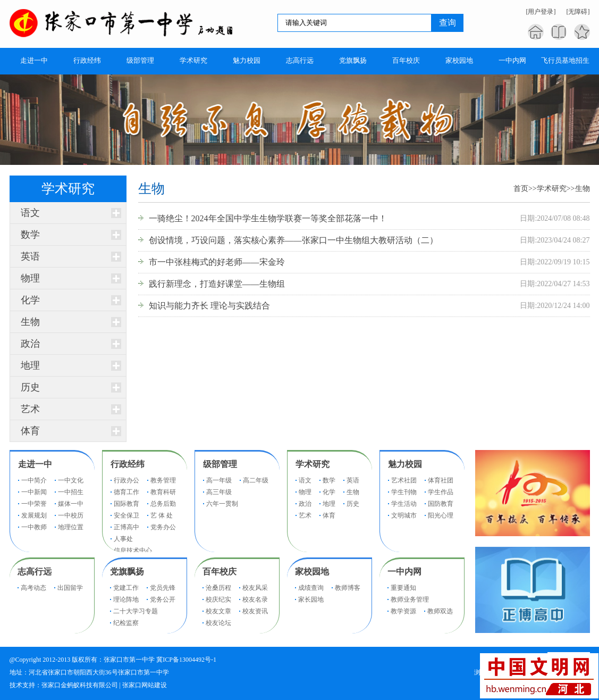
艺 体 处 (162, 515)
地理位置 (71, 527)
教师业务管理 (410, 599)
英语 (30, 256)
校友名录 (255, 599)
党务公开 (163, 599)
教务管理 (163, 480)
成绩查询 (311, 588)
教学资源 (403, 611)
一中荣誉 (34, 504)
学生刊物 (404, 492)
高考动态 (33, 588)
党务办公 (163, 527)
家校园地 (312, 572)
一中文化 (71, 480)
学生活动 (404, 504)
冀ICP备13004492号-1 (186, 660)
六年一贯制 (222, 504)
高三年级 (219, 492)
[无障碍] (578, 12)
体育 (30, 431)
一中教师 (34, 527)
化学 (30, 300)
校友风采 (255, 588)
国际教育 (126, 504)
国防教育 (441, 504)
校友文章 (218, 611)
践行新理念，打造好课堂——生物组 (217, 284)
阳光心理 (441, 515)
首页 (521, 189)
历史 (30, 387)
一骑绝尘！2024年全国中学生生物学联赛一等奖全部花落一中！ (268, 218)
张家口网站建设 (145, 685)
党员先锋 (163, 588)
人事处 (123, 539)
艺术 (30, 409)
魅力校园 (405, 464)
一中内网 (404, 572)
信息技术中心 (133, 551)
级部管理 (220, 464)
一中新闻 (34, 492)
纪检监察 (126, 623)
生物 (30, 322)
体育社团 (441, 480)
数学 (30, 235)
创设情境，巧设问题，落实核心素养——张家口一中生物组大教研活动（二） (293, 240)
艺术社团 (404, 480)
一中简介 (34, 480)
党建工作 (126, 588)
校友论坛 (218, 623)
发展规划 (34, 515)
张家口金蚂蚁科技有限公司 (80, 685)
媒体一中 (71, 504)
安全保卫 (126, 515)
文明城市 (404, 515)
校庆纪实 (218, 599)
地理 (30, 365)
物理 (30, 278)
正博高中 (126, 527)
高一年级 (219, 480)
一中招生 (71, 492)
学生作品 (441, 492)
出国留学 (70, 588)
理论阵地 (126, 599)
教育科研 (163, 492)
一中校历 (71, 515)
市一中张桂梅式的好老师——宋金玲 (217, 262)
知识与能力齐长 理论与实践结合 (209, 306)
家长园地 (311, 599)
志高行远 (35, 572)
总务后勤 (163, 504)
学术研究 (552, 189)
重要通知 (403, 588)
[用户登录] (541, 12)
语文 (30, 213)
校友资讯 (255, 611)
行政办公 (126, 480)
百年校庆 (220, 572)
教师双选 (440, 611)
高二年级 (256, 480)
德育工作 (126, 492)
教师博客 (348, 588)
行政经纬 (128, 464)
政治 (30, 344)
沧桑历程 (218, 588)
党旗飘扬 (127, 572)
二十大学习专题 (136, 611)
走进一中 (35, 464)
